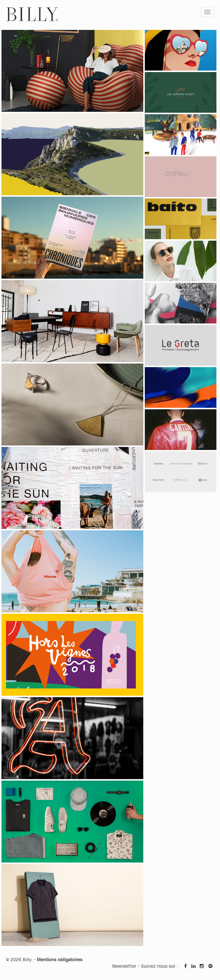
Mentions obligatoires (60, 960)
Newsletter (124, 966)
